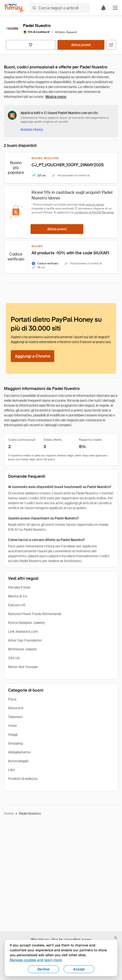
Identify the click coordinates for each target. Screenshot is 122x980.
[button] (115, 8)
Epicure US (17, 605)
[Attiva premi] (81, 45)
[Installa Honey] (32, 129)
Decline (44, 969)
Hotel (12, 726)
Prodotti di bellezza (23, 779)
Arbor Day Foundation (25, 640)
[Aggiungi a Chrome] (33, 356)
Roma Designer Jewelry (27, 623)
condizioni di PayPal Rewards (94, 212)
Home (9, 813)
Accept (79, 969)
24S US (14, 658)
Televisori (15, 717)
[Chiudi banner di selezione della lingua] (116, 938)
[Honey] (14, 8)
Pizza (12, 699)
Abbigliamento (19, 752)
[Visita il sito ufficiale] (111, 45)
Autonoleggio (18, 761)
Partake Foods (19, 587)
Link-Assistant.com (23, 632)
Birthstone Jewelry (22, 649)
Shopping (15, 743)
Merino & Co (18, 596)
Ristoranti (16, 708)
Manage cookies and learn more (36, 960)
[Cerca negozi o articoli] (60, 8)
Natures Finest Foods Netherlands (35, 614)
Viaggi (13, 735)
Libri (11, 770)
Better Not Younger (23, 667)
